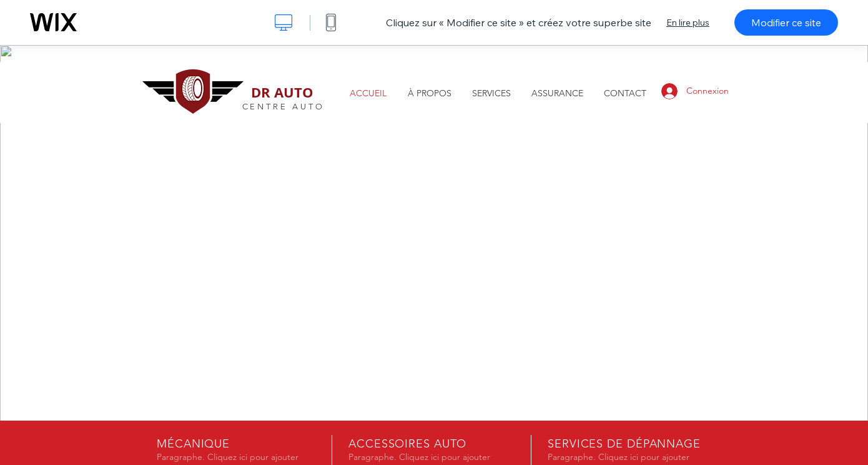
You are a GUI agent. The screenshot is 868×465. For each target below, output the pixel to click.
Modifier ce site (786, 22)
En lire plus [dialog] (688, 22)
